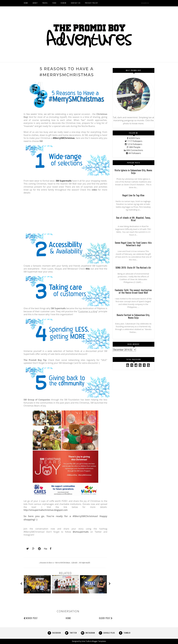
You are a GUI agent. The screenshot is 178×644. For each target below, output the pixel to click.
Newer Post (32, 618)
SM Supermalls (58, 308)
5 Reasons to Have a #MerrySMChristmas (55, 563)
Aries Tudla (86, 641)
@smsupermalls (81, 532)
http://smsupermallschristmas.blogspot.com (46, 510)
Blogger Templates (99, 641)
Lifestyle (75, 563)
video (94, 190)
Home (68, 618)
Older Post (106, 618)
